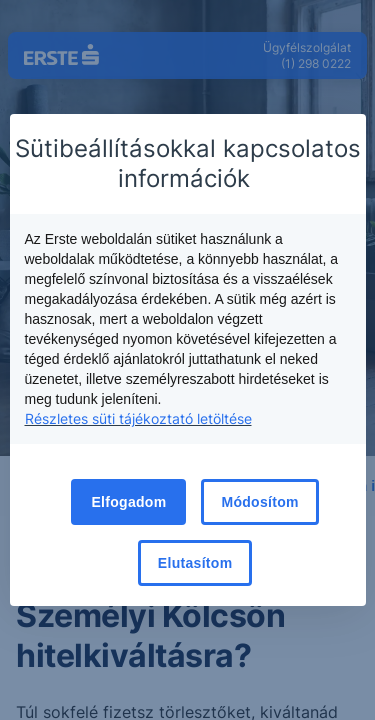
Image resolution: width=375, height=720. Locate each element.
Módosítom (259, 502)
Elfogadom (128, 502)
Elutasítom (195, 563)
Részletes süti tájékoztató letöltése (138, 418)
